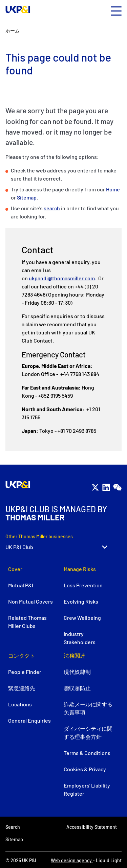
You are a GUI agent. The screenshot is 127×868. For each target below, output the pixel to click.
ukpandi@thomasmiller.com (62, 278)
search (52, 208)
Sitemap (27, 197)
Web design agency (72, 860)
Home (113, 189)
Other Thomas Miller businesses (39, 536)
